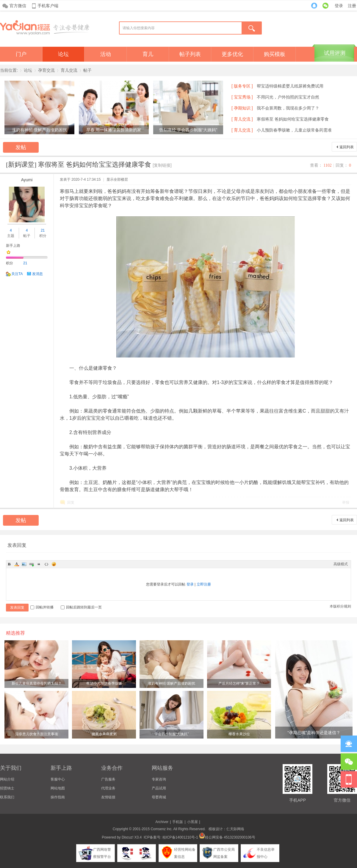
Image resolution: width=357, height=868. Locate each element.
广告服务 (108, 779)
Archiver (162, 822)
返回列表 (347, 147)
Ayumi (27, 180)
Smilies (54, 564)
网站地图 (58, 788)
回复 (71, 502)
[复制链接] (162, 165)
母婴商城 (159, 797)
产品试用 (159, 788)
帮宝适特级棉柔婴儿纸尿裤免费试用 (290, 86)
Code (46, 564)
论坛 (63, 54)
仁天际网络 (235, 829)
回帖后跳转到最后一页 (81, 607)
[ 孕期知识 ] (242, 108)
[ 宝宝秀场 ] (242, 97)
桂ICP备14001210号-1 (180, 837)
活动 (106, 54)
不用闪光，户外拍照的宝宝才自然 (288, 97)
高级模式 (341, 564)
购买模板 (275, 54)
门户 (21, 54)
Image (24, 564)
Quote (39, 564)
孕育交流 (46, 70)
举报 (346, 502)
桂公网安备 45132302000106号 (227, 837)
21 (43, 230)
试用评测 (335, 53)
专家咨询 (159, 779)
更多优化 (232, 54)
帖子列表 (190, 54)
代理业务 (108, 788)
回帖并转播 (42, 607)
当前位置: (9, 70)
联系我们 (7, 797)
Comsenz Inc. (161, 829)
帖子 (87, 70)
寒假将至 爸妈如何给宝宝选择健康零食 (293, 119)
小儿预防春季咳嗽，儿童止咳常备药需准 (294, 130)
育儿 (148, 54)
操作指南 (58, 797)
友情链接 (108, 797)
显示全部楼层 (117, 179)
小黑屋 (192, 822)
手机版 (178, 822)
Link (32, 564)
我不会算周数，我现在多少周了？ (288, 108)
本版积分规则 (340, 606)
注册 (352, 6)
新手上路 (13, 246)
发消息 (37, 274)
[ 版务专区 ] (242, 86)
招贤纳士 (7, 788)
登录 (339, 6)
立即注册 (204, 584)
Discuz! (127, 837)
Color (17, 564)
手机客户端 (48, 6)
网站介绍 (7, 779)
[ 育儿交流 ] (242, 119)
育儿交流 (69, 70)
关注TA (17, 274)
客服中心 (58, 779)
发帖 (21, 147)
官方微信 (18, 6)
